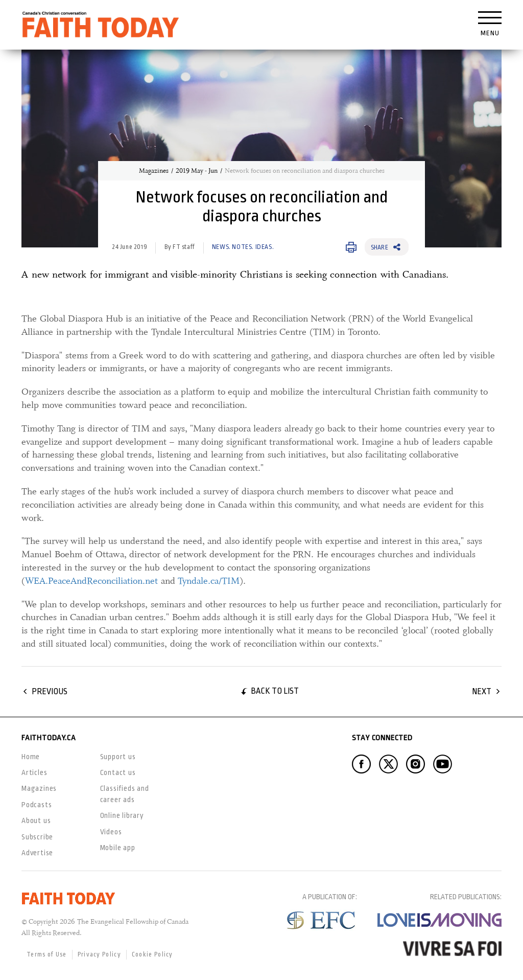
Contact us (118, 772)
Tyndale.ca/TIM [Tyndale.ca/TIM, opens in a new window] (209, 581)
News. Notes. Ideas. (243, 247)
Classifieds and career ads (125, 794)
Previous (50, 691)
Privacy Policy (99, 954)
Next (482, 691)
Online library (122, 815)
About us (36, 821)
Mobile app (118, 848)
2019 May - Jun (197, 171)
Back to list (275, 691)
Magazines (154, 171)
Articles (34, 772)
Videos (111, 832)
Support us (118, 757)
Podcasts (37, 805)
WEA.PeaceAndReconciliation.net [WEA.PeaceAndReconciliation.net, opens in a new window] (91, 581)
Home (31, 757)
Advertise (37, 853)
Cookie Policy (152, 954)
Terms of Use (47, 954)
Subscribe (37, 837)
